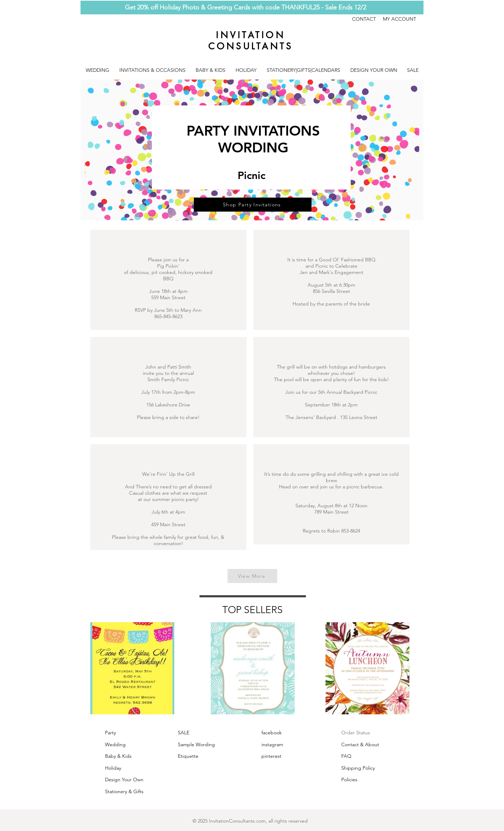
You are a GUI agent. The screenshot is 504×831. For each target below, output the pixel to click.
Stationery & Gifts (124, 791)
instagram (272, 744)
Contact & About (360, 744)
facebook (272, 733)
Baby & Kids (118, 756)
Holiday (113, 768)
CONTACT (367, 19)
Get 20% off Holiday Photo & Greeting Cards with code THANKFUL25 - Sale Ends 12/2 (246, 7)
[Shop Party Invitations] (253, 205)
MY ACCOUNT (400, 19)
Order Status (356, 733)
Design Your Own (124, 780)
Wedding (115, 744)
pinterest (271, 756)
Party (110, 733)
